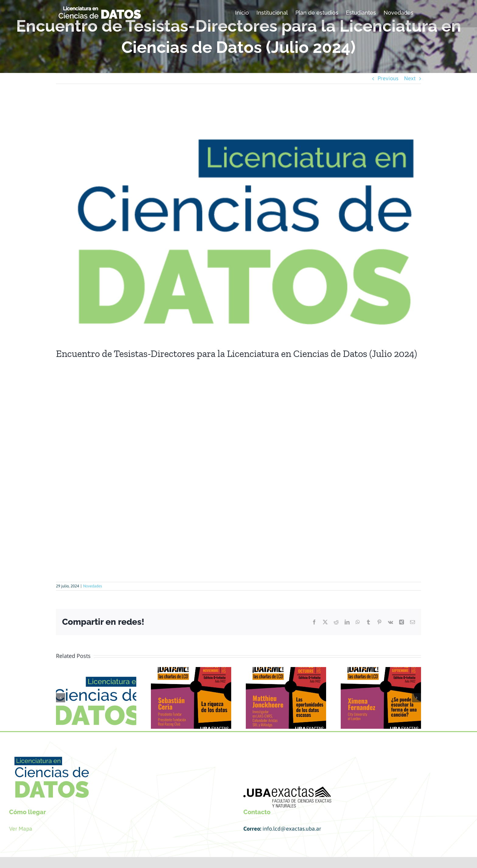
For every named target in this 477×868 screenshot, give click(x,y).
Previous (388, 78)
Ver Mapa (21, 829)
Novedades (92, 586)
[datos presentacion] (238, 220)
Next (410, 78)
